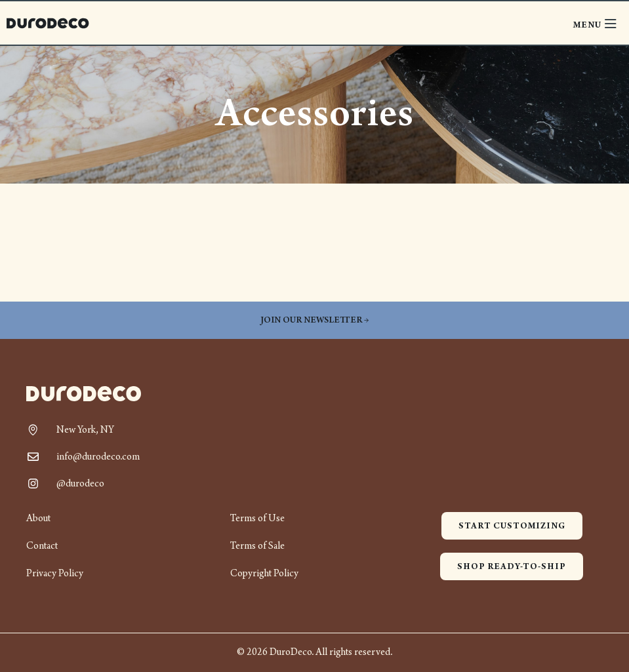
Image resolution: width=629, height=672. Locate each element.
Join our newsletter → (314, 320)
